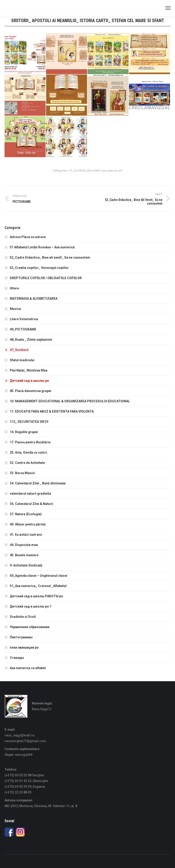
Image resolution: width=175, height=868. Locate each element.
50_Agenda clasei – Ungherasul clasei (39, 576)
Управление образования (30, 627)
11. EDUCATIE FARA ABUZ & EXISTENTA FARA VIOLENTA (52, 411)
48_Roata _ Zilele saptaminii (31, 340)
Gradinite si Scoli (23, 617)
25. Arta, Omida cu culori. (29, 452)
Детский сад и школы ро (105, 170)
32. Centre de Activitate (27, 463)
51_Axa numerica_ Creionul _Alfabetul (38, 586)
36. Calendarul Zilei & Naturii (31, 504)
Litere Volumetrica (24, 319)
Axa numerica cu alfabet (28, 668)
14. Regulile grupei (24, 432)
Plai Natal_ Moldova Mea (29, 370)
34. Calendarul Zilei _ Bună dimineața (38, 483)
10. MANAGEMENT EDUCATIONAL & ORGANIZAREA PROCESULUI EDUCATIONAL (70, 401)
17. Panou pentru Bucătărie (30, 442)
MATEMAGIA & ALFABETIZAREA (34, 299)
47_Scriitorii (77, 170)
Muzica (15, 309)
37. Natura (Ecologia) (26, 514)
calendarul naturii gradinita (30, 494)
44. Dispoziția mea (24, 545)
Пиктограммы (21, 637)
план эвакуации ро (24, 647)
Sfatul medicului (22, 360)
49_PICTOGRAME (23, 329)
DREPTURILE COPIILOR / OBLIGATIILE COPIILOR (46, 278)
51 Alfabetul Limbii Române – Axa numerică (42, 247)
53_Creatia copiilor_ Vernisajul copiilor (39, 268)
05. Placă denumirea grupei (31, 391)
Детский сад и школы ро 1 (31, 606)
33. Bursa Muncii (22, 473)
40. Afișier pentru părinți (28, 524)
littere (14, 288)
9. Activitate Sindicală (26, 565)
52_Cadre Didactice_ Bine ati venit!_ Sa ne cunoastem (50, 257)
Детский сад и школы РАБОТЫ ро (36, 596)
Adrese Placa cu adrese (28, 237)
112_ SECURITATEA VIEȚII (29, 422)
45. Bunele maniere (24, 555)
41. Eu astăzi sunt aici (26, 535)
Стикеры (17, 658)
